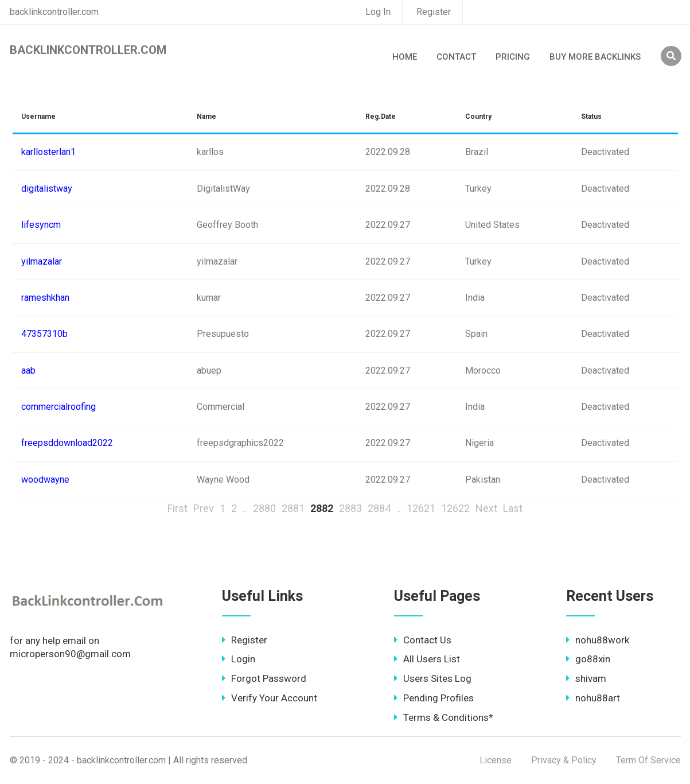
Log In (378, 12)
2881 (293, 508)
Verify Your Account (270, 698)
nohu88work (598, 640)
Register (434, 12)
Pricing (513, 57)
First (178, 508)
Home (405, 57)
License (496, 760)
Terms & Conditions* (444, 717)
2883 (350, 508)
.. (245, 508)
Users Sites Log (433, 678)
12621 (421, 508)
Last (513, 508)
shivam (586, 678)
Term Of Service (648, 760)
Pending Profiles (434, 698)
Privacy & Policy (564, 760)
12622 (455, 508)
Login (239, 659)
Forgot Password (264, 678)
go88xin (588, 659)
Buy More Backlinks (595, 57)
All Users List (427, 659)
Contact (456, 57)
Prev (204, 508)
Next (486, 508)
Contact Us (423, 640)
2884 (379, 508)
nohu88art (593, 698)
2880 (264, 508)
